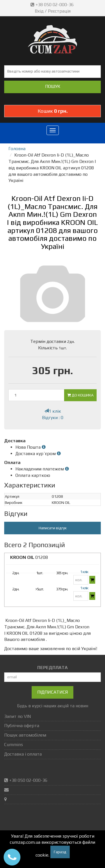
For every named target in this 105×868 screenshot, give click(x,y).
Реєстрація (59, 11)
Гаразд (60, 852)
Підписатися (53, 692)
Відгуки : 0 (53, 418)
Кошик (53, 111)
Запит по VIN (17, 716)
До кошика (80, 395)
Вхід (39, 11)
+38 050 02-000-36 (53, 5)
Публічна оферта (22, 726)
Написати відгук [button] (53, 528)
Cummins (14, 745)
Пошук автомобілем (25, 735)
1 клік (53, 411)
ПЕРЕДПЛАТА (53, 668)
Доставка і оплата (23, 754)
